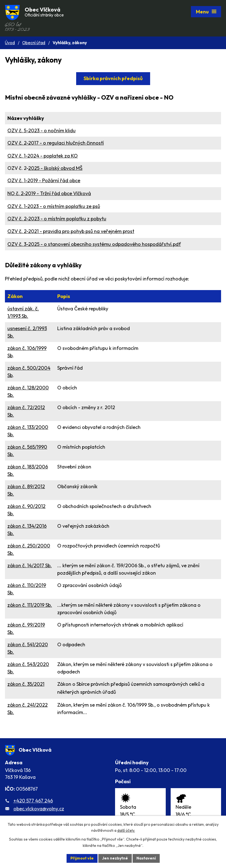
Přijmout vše (82, 858)
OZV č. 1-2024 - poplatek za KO (43, 156)
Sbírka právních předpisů (113, 78)
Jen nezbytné (115, 858)
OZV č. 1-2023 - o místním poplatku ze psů (54, 206)
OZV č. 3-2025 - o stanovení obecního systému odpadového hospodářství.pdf (94, 244)
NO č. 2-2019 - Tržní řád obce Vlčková (49, 193)
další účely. (126, 831)
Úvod (10, 43)
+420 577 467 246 (33, 801)
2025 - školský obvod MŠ (55, 168)
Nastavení (146, 858)
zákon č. (26, 684)
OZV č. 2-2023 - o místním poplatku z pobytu (57, 219)
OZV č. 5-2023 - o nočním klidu (42, 130)
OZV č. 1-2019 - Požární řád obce (44, 180)
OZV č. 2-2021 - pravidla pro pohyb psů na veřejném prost (71, 231)
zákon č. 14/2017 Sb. (30, 565)
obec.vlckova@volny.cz (39, 809)
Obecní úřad (34, 43)
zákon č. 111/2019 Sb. (30, 605)
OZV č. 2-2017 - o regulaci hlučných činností (56, 143)
